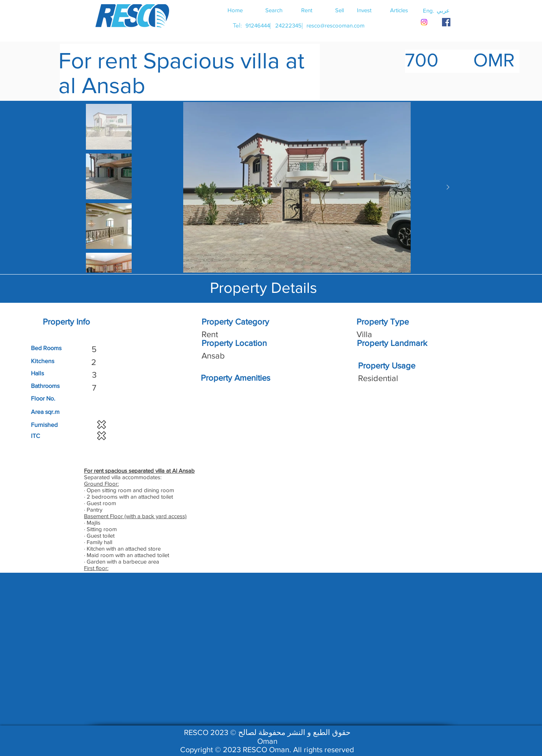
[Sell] (339, 10)
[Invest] (364, 10)
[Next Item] (448, 187)
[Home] (235, 10)
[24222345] (288, 25)
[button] (443, 10)
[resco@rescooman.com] (336, 25)
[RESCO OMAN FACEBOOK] (446, 22)
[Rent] (306, 10)
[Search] (274, 10)
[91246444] (257, 25)
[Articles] (399, 10)
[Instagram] (424, 22)
